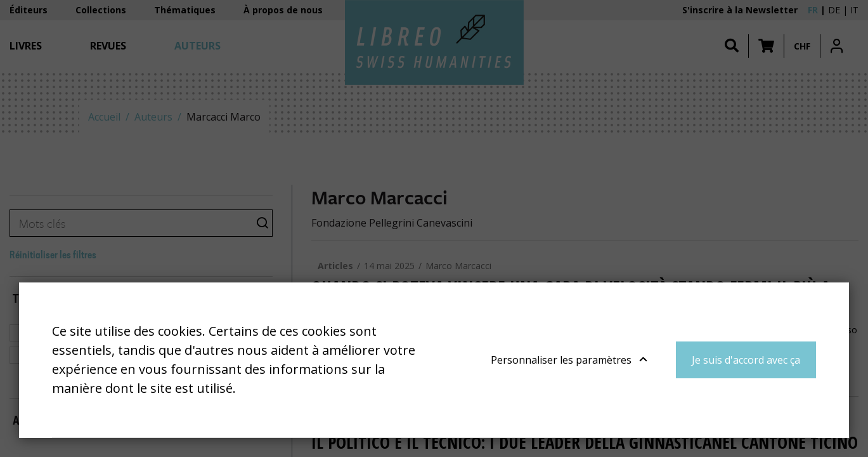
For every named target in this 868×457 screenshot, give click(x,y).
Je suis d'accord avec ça (746, 360)
